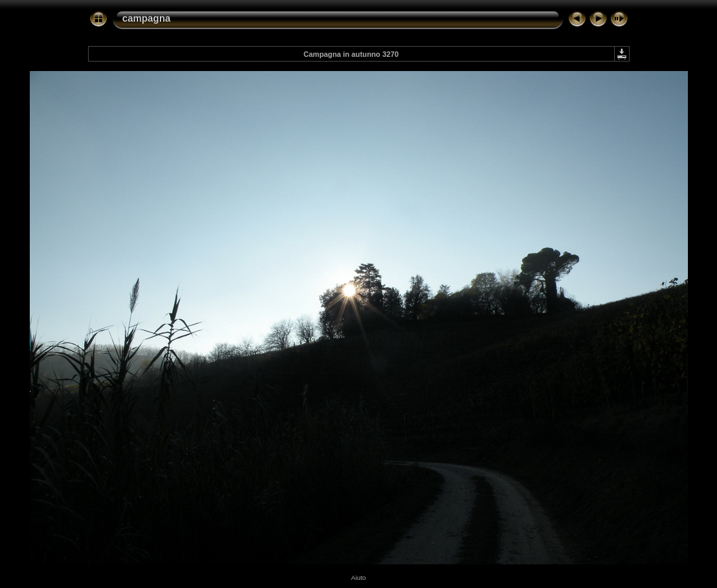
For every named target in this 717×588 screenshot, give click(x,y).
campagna (147, 18)
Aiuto (359, 578)
